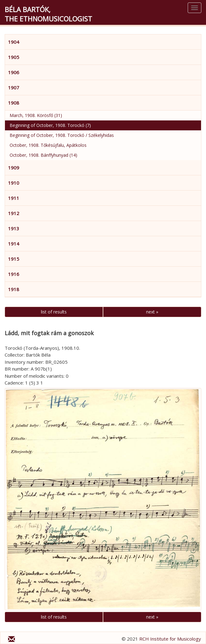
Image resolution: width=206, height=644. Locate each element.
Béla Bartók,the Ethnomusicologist (48, 14)
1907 (14, 88)
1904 (14, 42)
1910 (14, 183)
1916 (14, 274)
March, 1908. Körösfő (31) (36, 115)
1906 (14, 72)
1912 (14, 213)
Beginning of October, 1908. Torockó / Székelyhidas (62, 135)
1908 (14, 103)
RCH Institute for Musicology (170, 639)
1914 (14, 244)
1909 (14, 168)
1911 (14, 198)
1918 (14, 289)
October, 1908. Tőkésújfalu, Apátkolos (48, 145)
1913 (14, 228)
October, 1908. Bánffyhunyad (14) (43, 155)
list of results (54, 312)
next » (152, 312)
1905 (14, 57)
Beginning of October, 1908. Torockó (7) (50, 125)
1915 (14, 259)
